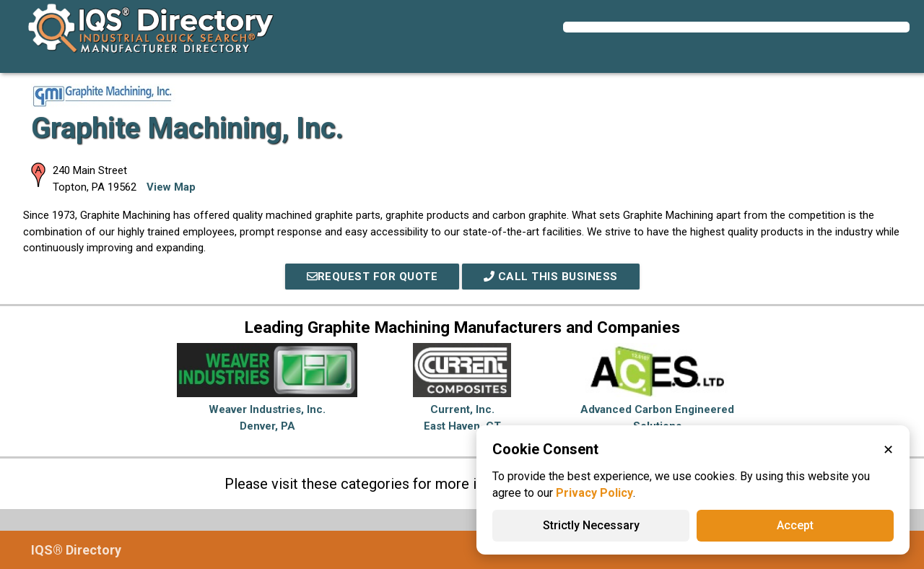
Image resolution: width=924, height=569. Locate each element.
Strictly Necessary (591, 525)
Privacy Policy (594, 493)
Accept (795, 525)
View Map (171, 187)
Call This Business (551, 277)
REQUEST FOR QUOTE (372, 277)
